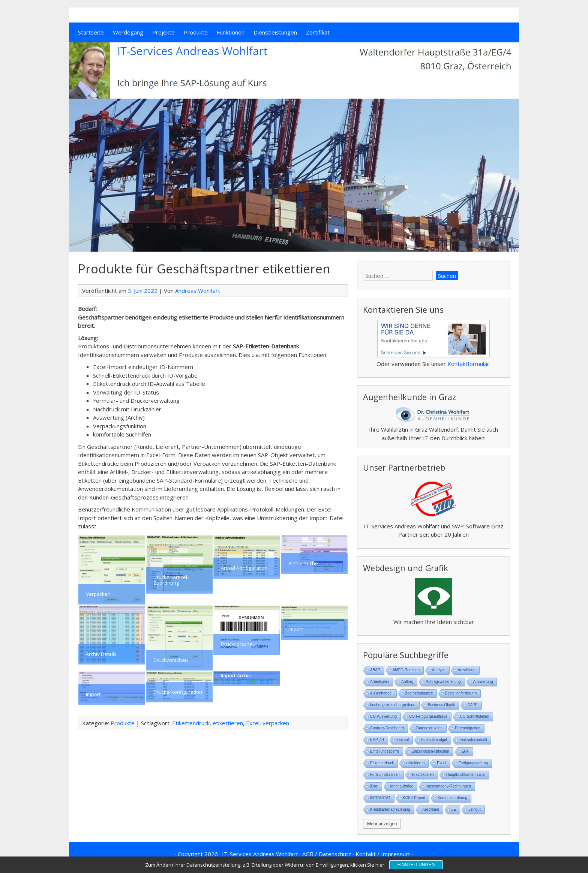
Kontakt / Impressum (383, 854)
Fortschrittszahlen (385, 775)
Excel (253, 723)
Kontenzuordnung (452, 798)
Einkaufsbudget (434, 740)
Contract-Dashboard (387, 728)
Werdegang (128, 32)
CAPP (472, 705)
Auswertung (483, 682)
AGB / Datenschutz (327, 854)
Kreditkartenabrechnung (390, 809)
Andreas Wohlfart (198, 291)
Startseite (91, 32)
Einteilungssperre (385, 751)
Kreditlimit (431, 809)
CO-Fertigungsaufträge (428, 716)
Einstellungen (416, 865)
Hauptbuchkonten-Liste (466, 775)
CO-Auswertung (383, 716)
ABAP (375, 670)
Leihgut (475, 809)
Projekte (163, 32)
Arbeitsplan (379, 682)
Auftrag (407, 682)
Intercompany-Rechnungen (448, 786)
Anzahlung (467, 670)
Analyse (439, 670)
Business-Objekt (442, 705)
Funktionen (231, 32)
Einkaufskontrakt (473, 740)
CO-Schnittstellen (474, 716)
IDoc (374, 786)
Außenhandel (381, 693)
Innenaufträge (402, 786)
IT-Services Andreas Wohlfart (260, 854)
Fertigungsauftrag (473, 763)
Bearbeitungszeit (419, 693)
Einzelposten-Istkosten (430, 751)
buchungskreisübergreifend (393, 705)
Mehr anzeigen (382, 824)
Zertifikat (318, 32)
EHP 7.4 (377, 740)
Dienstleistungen (275, 32)
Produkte (196, 32)
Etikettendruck (191, 723)
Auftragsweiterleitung (443, 682)
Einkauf (403, 740)
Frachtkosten (423, 775)
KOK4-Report (414, 798)
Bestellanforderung (461, 693)
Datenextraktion (429, 728)
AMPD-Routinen (406, 670)
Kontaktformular (468, 364)
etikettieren (228, 723)
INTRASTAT (380, 798)
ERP (466, 751)
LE (454, 809)
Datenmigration (468, 728)
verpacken (276, 723)
